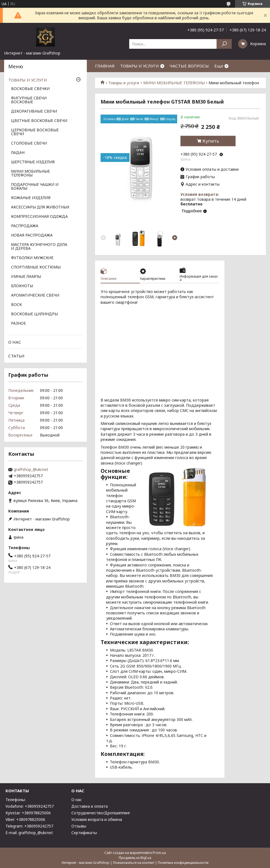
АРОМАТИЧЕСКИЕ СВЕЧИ (35, 295)
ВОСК (16, 305)
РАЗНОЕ (18, 324)
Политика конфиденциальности (183, 863)
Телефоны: (16, 800)
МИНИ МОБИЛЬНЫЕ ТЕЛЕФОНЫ (174, 83)
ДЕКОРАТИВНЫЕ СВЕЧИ (34, 112)
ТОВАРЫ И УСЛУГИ (140, 66)
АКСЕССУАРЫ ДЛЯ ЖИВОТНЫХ (40, 207)
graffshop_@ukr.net (31, 470)
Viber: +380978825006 (25, 819)
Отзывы (79, 826)
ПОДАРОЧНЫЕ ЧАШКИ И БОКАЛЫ (35, 187)
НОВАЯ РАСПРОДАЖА (32, 235)
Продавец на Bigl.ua (135, 858)
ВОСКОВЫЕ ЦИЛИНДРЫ (34, 314)
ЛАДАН (18, 153)
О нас (77, 800)
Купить (211, 141)
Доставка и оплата (90, 806)
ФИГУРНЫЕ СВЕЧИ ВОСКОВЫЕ (29, 100)
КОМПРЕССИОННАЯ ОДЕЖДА (39, 217)
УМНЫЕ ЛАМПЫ (26, 277)
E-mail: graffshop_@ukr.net (29, 833)
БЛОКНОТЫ (22, 286)
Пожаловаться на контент (134, 863)
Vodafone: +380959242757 (30, 806)
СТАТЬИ (16, 356)
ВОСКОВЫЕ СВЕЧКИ (30, 89)
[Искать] (224, 44)
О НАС (15, 342)
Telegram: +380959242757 (29, 826)
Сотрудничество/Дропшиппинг (101, 813)
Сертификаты (84, 833)
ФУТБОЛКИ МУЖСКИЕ (32, 258)
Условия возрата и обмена (97, 819)
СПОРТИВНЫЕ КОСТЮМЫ (36, 267)
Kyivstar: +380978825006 (28, 813)
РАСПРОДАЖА (25, 226)
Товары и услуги (124, 83)
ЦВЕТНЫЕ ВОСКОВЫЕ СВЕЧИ (39, 121)
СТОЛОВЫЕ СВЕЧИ (29, 143)
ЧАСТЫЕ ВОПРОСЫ (189, 66)
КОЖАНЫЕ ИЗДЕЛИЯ (31, 198)
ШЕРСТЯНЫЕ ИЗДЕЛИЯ (33, 162)
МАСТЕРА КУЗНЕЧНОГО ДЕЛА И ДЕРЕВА (39, 247)
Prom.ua (159, 853)
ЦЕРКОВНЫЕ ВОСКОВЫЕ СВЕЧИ (35, 132)
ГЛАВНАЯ (105, 66)
